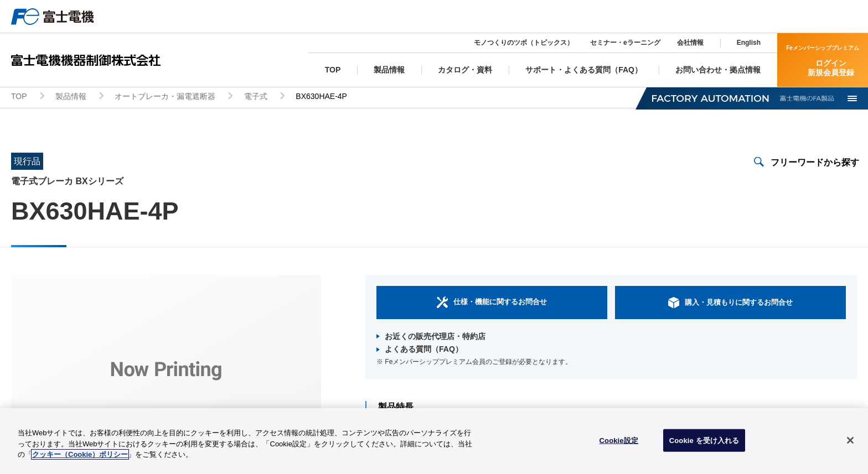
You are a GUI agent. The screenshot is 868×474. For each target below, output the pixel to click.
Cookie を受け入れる (704, 444)
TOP (19, 97)
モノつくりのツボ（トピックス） (524, 43)
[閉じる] (850, 444)
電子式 (256, 97)
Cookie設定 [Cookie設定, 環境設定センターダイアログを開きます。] (619, 444)
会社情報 (690, 43)
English (749, 43)
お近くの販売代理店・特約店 (435, 337)
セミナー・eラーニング (625, 43)
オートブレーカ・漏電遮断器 (165, 97)
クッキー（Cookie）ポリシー (80, 458)
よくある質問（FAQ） (424, 350)
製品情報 (71, 97)
